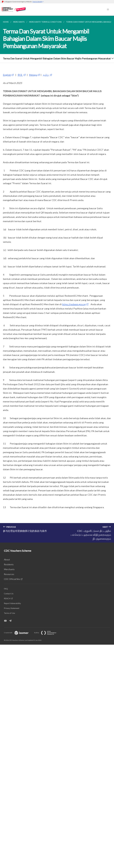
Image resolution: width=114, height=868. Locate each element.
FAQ (6, 589)
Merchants (9, 569)
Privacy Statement (12, 608)
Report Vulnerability (12, 603)
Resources (9, 574)
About (7, 560)
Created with (18, 633)
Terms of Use (9, 613)
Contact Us (9, 593)
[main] (57, 279)
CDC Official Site (12, 579)
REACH (7, 598)
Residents (9, 564)
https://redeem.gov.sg (74, 304)
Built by (47, 633)
